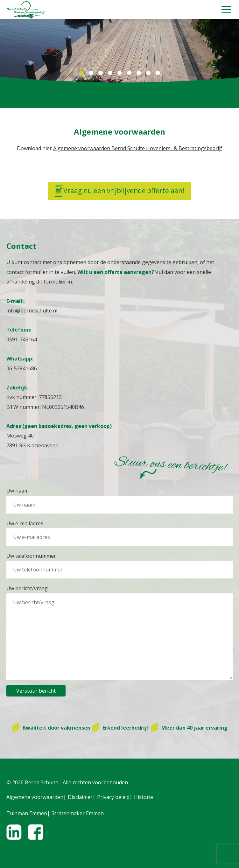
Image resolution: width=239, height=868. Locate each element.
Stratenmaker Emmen (78, 813)
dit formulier (51, 282)
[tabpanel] (119, 51)
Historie (144, 797)
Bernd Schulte (42, 782)
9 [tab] (158, 73)
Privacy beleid (113, 797)
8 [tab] (148, 73)
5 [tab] (120, 73)
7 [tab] (139, 73)
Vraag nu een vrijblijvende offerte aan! (119, 191)
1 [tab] (81, 73)
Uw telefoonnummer (31, 556)
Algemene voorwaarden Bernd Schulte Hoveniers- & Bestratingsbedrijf (138, 148)
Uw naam (18, 491)
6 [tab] (129, 73)
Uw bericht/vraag (27, 588)
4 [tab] (110, 73)
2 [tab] (91, 73)
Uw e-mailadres (25, 523)
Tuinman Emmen (27, 813)
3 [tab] (101, 73)
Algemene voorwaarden (35, 797)
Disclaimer (80, 797)
